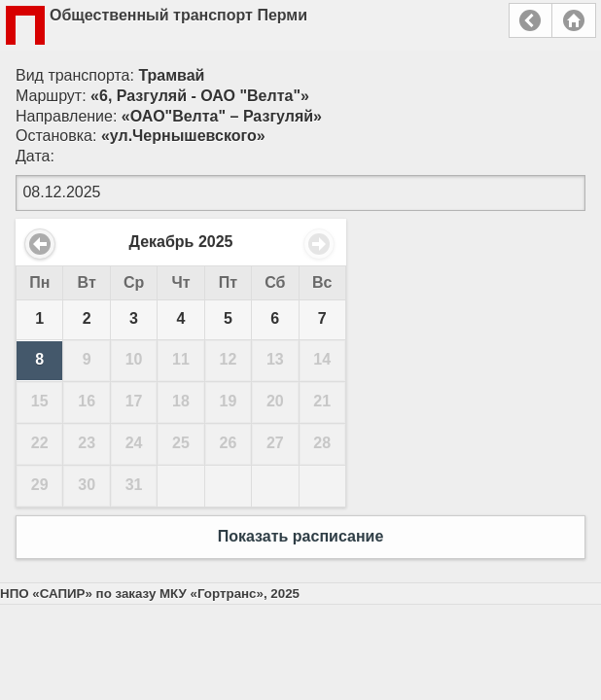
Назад (530, 20)
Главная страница (574, 20)
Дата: (35, 156)
